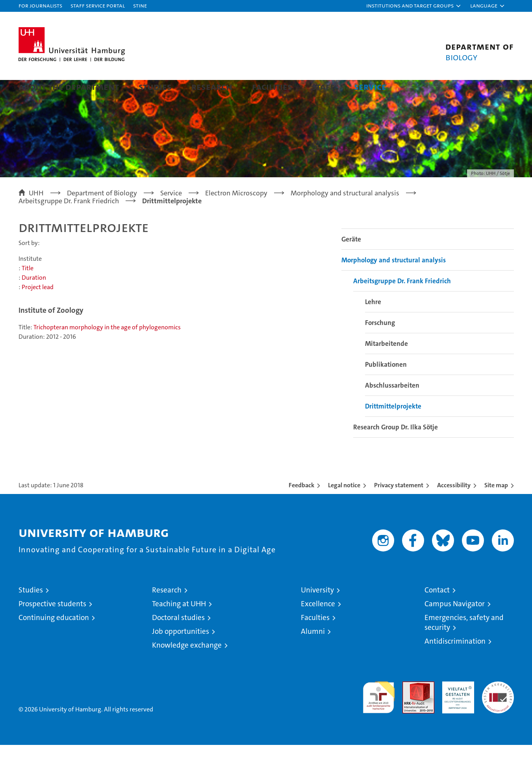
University (317, 610)
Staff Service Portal (98, 5)
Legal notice (344, 505)
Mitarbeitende (386, 364)
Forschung (380, 343)
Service (370, 86)
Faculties (315, 638)
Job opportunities (181, 651)
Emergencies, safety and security (464, 642)
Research (212, 86)
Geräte (351, 259)
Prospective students (52, 624)
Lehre (373, 322)
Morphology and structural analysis (394, 280)
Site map (496, 505)
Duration (34, 298)
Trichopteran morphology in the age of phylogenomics (107, 347)
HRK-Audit (456, 706)
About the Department (69, 86)
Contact (437, 610)
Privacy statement (399, 505)
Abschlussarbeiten (392, 405)
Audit (410, 706)
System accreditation (498, 710)
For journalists (40, 5)
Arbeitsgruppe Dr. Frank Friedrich (402, 301)
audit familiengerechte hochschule (379, 714)
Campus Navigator (455, 624)
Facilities (272, 86)
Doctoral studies (178, 638)
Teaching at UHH (179, 624)
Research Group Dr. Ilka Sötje (396, 447)
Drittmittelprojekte (393, 426)
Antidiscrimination (455, 661)
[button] (414, 6)
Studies (155, 86)
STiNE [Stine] (140, 5)
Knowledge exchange (187, 665)
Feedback (301, 505)
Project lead (38, 307)
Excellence (318, 624)
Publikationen (386, 384)
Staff (323, 86)
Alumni (313, 651)
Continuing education (54, 638)
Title (28, 288)
